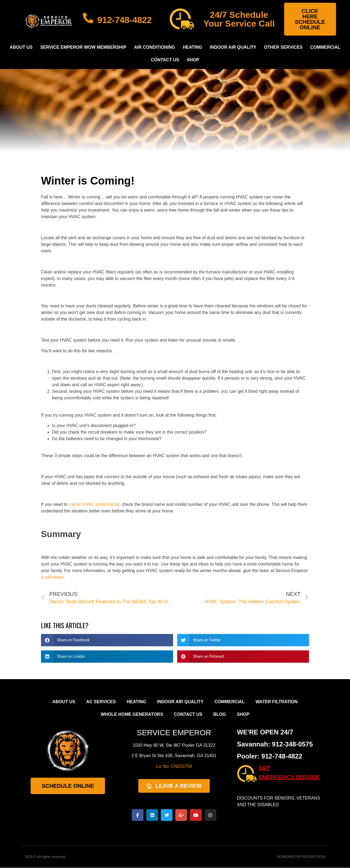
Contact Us (165, 60)
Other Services (283, 47)
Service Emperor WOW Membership (83, 47)
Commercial (325, 47)
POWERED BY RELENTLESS (301, 857)
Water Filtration (277, 702)
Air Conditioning (154, 47)
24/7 (264, 768)
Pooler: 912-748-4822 (270, 756)
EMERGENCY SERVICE (289, 777)
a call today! (53, 577)
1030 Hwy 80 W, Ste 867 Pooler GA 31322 (174, 745)
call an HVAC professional (94, 504)
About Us (21, 47)
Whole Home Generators (132, 714)
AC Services (101, 702)
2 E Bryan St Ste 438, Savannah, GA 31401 (174, 756)
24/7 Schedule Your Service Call (239, 19)
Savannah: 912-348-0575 (275, 744)
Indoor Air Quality (233, 47)
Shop (193, 60)
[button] (107, 640)
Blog (220, 714)
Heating (192, 47)
